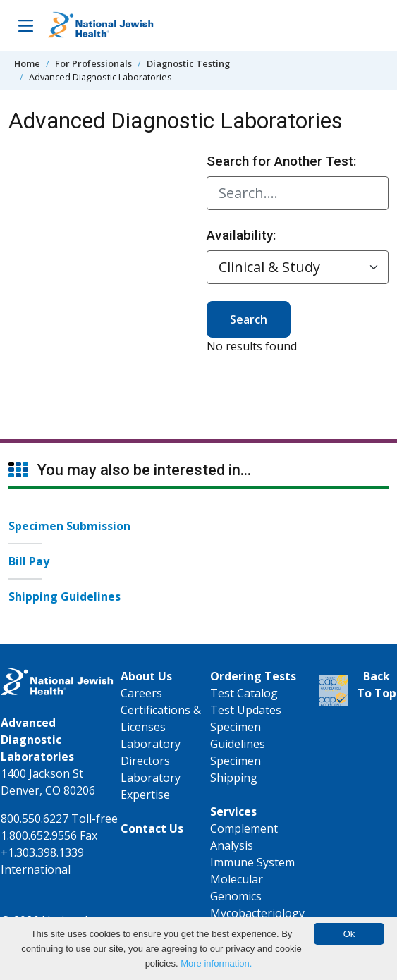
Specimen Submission (69, 526)
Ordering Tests (253, 676)
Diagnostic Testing (188, 63)
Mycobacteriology (257, 913)
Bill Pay (29, 561)
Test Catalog (244, 693)
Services (233, 811)
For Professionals (93, 63)
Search (249, 319)
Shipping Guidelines (65, 596)
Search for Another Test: (282, 161)
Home (27, 63)
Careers (141, 693)
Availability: (242, 235)
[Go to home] (101, 26)
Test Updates (246, 710)
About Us (146, 676)
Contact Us (152, 828)
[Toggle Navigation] (25, 25)
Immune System (252, 862)
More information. (216, 963)
